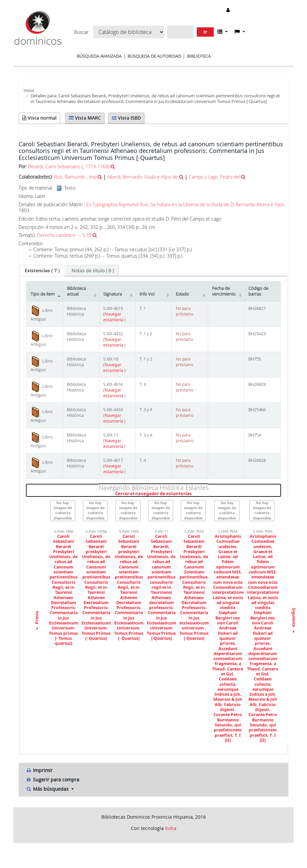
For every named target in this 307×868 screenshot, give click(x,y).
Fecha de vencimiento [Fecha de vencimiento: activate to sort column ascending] (224, 291)
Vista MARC (85, 118)
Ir (205, 32)
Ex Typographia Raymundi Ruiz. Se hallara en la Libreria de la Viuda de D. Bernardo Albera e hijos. (186, 204)
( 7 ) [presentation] (42, 270)
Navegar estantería (114, 317)
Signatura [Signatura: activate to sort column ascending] (113, 294)
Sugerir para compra (52, 780)
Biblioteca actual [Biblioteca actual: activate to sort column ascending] (76, 291)
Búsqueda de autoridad (154, 56)
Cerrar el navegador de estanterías (193, 494)
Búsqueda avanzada (99, 56)
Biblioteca (199, 56)
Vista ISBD (126, 118)
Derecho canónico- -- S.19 (64, 235)
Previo (37, 621)
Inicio (29, 90)
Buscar (81, 32)
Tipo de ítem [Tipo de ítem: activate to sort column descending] (43, 294)
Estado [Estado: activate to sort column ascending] (182, 294)
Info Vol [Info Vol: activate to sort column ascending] (147, 294)
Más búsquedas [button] (48, 789)
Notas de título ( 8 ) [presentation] (93, 270)
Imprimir (39, 770)
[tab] (42, 271)
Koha (171, 828)
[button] (222, 32)
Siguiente (294, 621)
